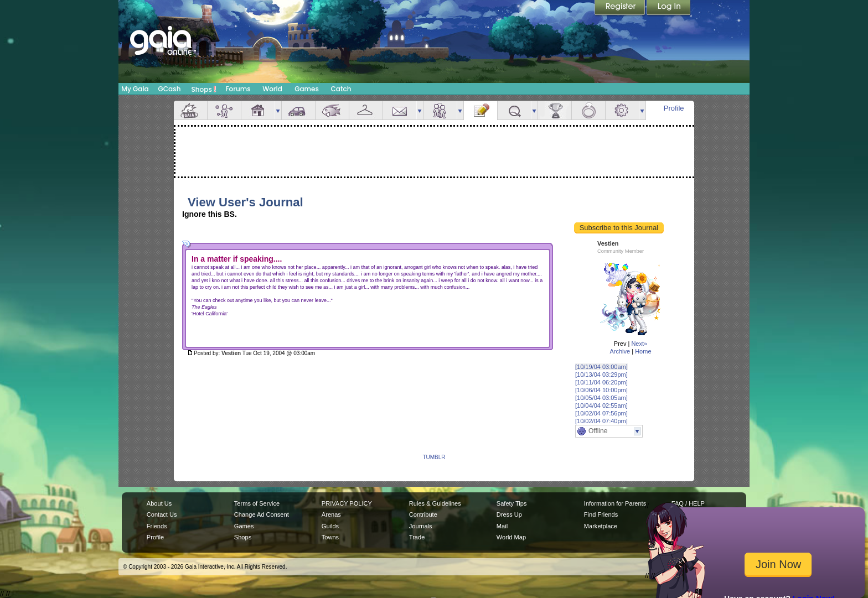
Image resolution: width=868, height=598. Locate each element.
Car (298, 110)
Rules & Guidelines (435, 503)
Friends (440, 110)
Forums (238, 89)
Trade (417, 537)
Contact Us (162, 514)
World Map (511, 537)
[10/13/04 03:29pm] (601, 375)
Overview (190, 110)
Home (643, 351)
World (272, 89)
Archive (620, 351)
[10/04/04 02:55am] (601, 405)
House (258, 110)
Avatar (224, 110)
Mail (400, 110)
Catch (341, 89)
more (278, 110)
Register (621, 8)
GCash (170, 89)
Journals (421, 526)
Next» (639, 344)
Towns (330, 537)
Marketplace (601, 526)
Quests (514, 110)
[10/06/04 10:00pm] (601, 390)
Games (307, 89)
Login (669, 8)
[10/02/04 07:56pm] (601, 413)
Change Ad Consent (262, 514)
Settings (622, 110)
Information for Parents (615, 503)
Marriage (588, 110)
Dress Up (509, 514)
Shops (204, 89)
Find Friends (601, 514)
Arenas (331, 514)
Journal (480, 110)
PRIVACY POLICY (347, 503)
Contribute (423, 514)
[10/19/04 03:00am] (601, 367)
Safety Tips (512, 503)
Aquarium (332, 110)
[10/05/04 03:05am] (601, 398)
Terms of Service (257, 503)
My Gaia (135, 89)
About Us (159, 503)
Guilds (330, 526)
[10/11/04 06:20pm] (601, 382)
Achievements (555, 110)
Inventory (366, 110)
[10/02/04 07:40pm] (601, 421)
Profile (674, 108)
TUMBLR (434, 457)
